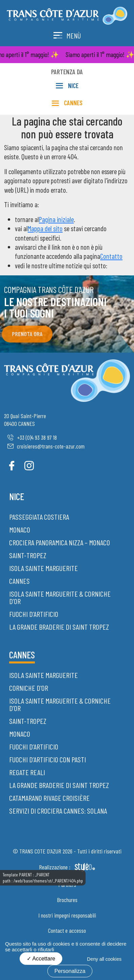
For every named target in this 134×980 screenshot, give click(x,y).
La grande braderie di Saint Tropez (59, 627)
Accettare (41, 959)
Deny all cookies (104, 959)
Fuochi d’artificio (34, 614)
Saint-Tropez (28, 555)
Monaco (20, 529)
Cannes (19, 581)
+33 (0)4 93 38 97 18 (32, 437)
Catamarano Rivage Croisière (49, 798)
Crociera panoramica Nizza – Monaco (60, 542)
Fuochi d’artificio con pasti (48, 759)
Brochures (67, 900)
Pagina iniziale (56, 219)
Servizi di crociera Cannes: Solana (58, 811)
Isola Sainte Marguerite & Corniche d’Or (60, 597)
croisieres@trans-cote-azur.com (46, 446)
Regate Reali (27, 772)
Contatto (111, 256)
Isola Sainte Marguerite (43, 568)
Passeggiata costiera (39, 517)
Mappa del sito (45, 228)
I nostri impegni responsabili (67, 915)
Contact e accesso (67, 930)
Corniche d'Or (29, 688)
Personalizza (70, 971)
